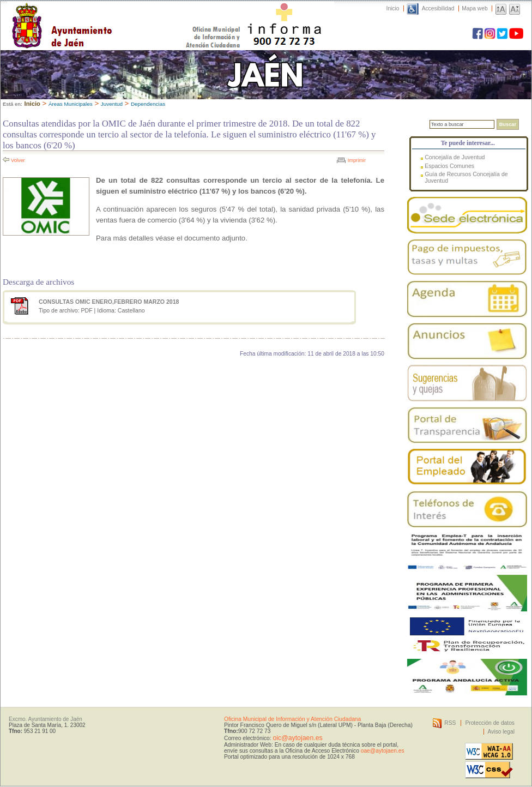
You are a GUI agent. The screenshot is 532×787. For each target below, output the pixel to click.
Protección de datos (490, 723)
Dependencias (148, 104)
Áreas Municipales (71, 104)
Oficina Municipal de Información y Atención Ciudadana (292, 719)
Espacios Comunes (449, 166)
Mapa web (474, 8)
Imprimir (357, 160)
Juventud (112, 104)
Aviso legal (501, 732)
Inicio (393, 8)
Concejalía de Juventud (455, 157)
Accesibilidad (438, 8)
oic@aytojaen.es (297, 738)
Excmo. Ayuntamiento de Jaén (46, 719)
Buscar (508, 124)
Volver (18, 160)
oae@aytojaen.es (383, 751)
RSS (450, 723)
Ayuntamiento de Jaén (109, 15)
